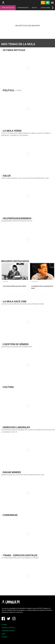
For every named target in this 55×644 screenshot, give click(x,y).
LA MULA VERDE (45, 8)
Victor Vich (34, 282)
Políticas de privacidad (8, 631)
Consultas (4, 637)
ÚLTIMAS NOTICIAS (23, 8)
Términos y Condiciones (8, 628)
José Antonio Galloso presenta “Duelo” (15, 286)
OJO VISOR (5, 282)
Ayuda (3, 634)
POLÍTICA (34, 8)
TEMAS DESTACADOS (8, 8)
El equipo (4, 625)
